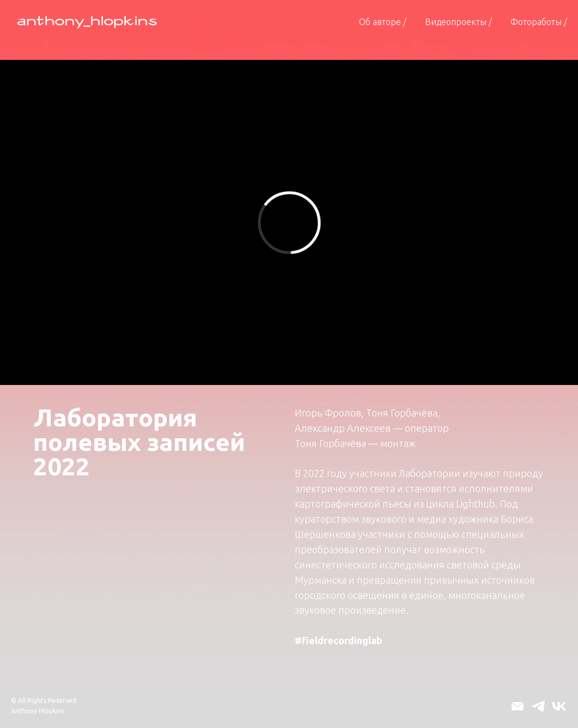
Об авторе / (383, 22)
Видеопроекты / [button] (458, 22)
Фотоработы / (539, 22)
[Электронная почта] (518, 706)
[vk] (559, 706)
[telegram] (538, 706)
